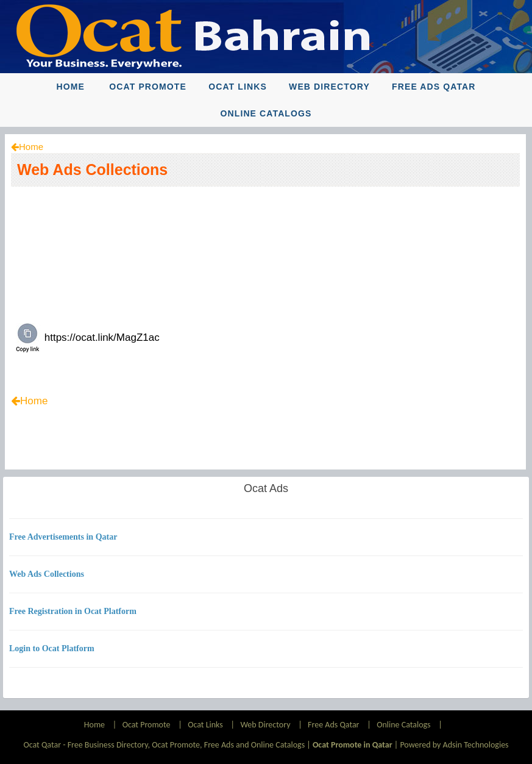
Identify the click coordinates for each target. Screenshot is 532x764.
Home (70, 87)
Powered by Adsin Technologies (454, 745)
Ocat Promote (148, 87)
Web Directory (329, 87)
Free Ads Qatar (434, 87)
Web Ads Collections (92, 170)
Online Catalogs (266, 113)
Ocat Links (238, 87)
